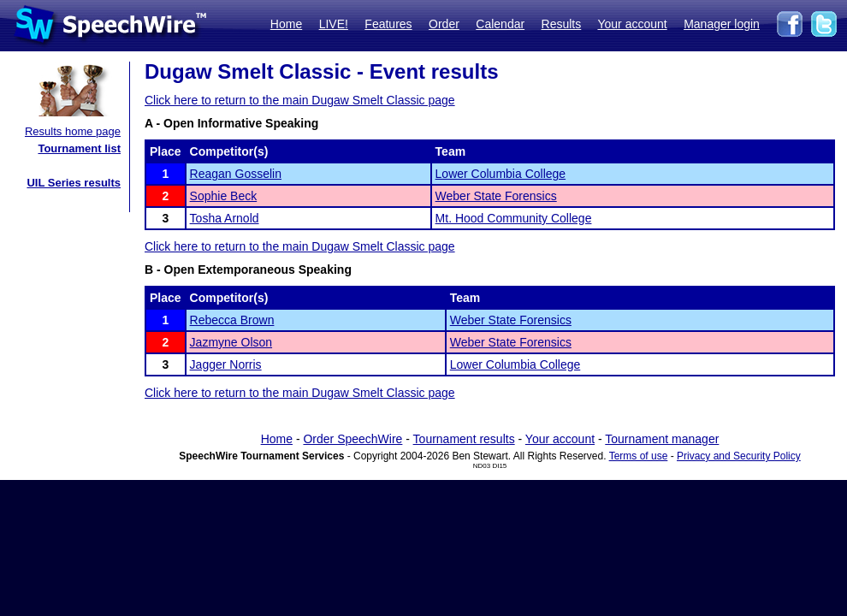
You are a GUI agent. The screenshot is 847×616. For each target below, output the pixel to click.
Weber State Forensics (496, 196)
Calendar (500, 24)
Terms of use (639, 456)
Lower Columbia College (501, 174)
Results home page (73, 131)
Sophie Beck (224, 196)
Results (562, 24)
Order (444, 24)
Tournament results (464, 439)
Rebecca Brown (232, 320)
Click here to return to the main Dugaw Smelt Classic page (300, 100)
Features (388, 24)
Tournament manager (662, 439)
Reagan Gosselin (236, 174)
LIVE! (334, 24)
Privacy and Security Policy (739, 456)
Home (286, 24)
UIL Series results (74, 183)
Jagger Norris (226, 364)
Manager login (722, 24)
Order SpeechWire (352, 439)
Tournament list (79, 148)
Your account (632, 24)
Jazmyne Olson (231, 342)
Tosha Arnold (225, 218)
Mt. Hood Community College (514, 218)
